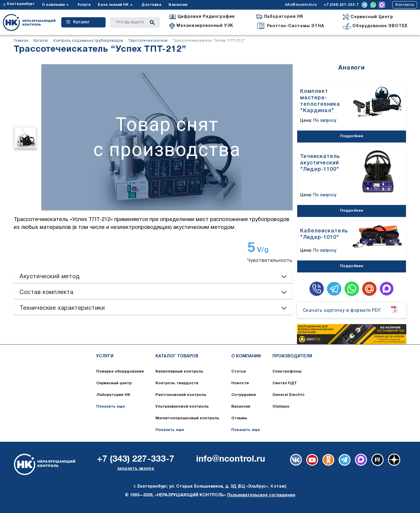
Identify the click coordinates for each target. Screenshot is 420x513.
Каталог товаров (177, 356)
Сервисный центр (114, 383)
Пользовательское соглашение (261, 495)
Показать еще (111, 407)
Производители (292, 356)
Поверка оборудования (120, 372)
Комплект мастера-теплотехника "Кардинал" (320, 101)
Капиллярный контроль (179, 372)
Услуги (84, 5)
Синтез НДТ (285, 383)
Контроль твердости (177, 383)
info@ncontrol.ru (301, 5)
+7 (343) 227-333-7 (341, 5)
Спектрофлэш (287, 372)
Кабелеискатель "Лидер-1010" (324, 234)
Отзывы (239, 418)
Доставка (151, 5)
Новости (240, 383)
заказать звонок (136, 469)
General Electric (288, 395)
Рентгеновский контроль (181, 395)
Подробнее (352, 136)
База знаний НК (113, 5)
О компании (53, 5)
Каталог (78, 22)
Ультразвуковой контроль (182, 407)
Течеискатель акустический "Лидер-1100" (320, 163)
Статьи (239, 372)
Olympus (281, 407)
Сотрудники (244, 395)
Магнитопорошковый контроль (187, 418)
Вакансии (178, 5)
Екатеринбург (21, 4)
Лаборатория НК (113, 395)
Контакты (405, 5)
